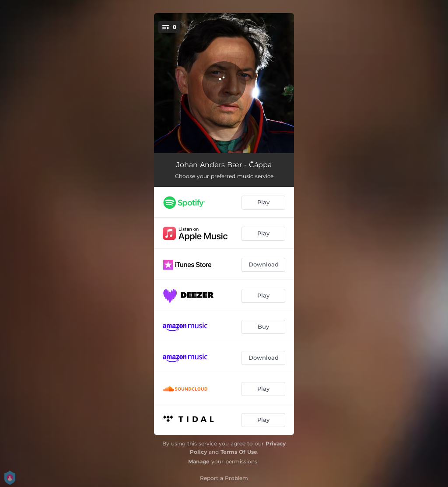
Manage (199, 461)
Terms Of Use (239, 452)
